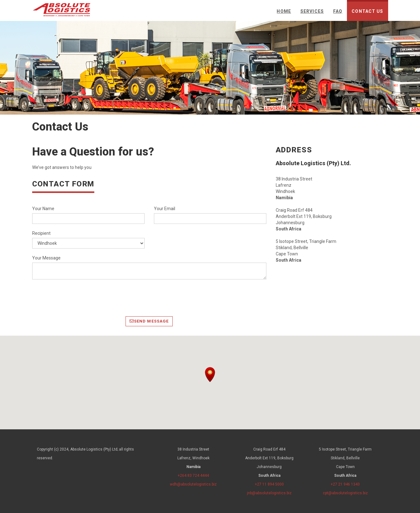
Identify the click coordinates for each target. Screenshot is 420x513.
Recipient (41, 233)
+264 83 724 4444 (193, 476)
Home (284, 11)
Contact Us (367, 11)
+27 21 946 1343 (345, 484)
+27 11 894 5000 (269, 484)
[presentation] (80, 298)
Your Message (46, 258)
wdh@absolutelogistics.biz (193, 484)
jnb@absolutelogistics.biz (269, 493)
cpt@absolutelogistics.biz (345, 493)
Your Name (43, 209)
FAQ (338, 11)
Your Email (165, 209)
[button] (210, 375)
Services (312, 11)
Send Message (149, 321)
